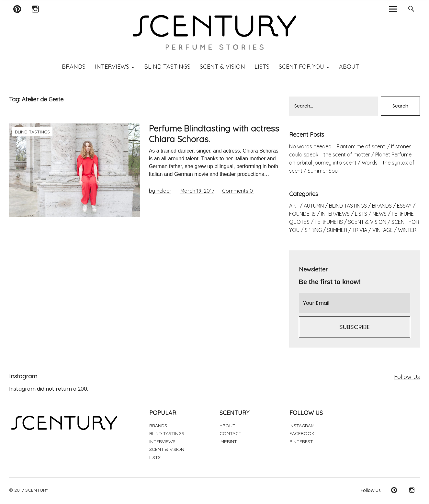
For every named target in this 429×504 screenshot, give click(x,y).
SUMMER (337, 230)
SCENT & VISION (222, 67)
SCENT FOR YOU (301, 67)
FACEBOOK (302, 433)
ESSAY (404, 206)
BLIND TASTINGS (167, 67)
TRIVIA (360, 230)
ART (294, 206)
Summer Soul (323, 171)
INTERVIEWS (112, 67)
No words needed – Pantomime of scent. (338, 146)
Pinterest (17, 17)
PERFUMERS (329, 222)
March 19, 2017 (197, 191)
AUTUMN (314, 206)
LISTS (262, 67)
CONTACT (231, 433)
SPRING (313, 230)
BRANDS (74, 67)
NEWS (379, 214)
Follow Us (407, 377)
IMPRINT (228, 441)
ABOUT (349, 67)
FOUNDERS (302, 214)
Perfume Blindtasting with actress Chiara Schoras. (214, 134)
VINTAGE (383, 230)
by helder (160, 191)
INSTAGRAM (302, 426)
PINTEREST (301, 441)
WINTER (407, 230)
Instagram (35, 17)
